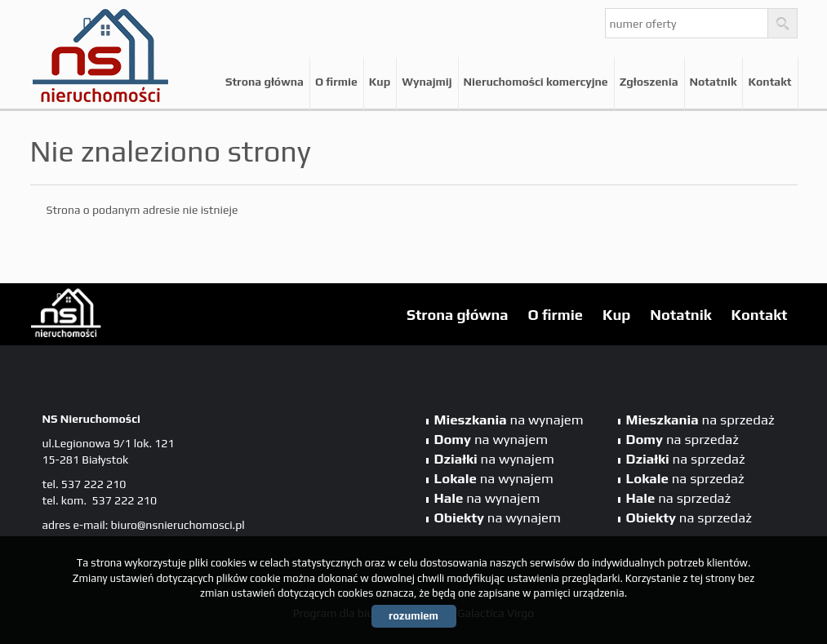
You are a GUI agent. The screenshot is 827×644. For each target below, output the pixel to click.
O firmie (336, 82)
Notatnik (714, 82)
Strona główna (265, 82)
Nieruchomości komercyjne (536, 82)
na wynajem (509, 420)
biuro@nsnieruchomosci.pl (178, 525)
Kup (380, 82)
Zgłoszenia (649, 82)
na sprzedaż (700, 420)
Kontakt (769, 82)
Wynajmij (427, 82)
